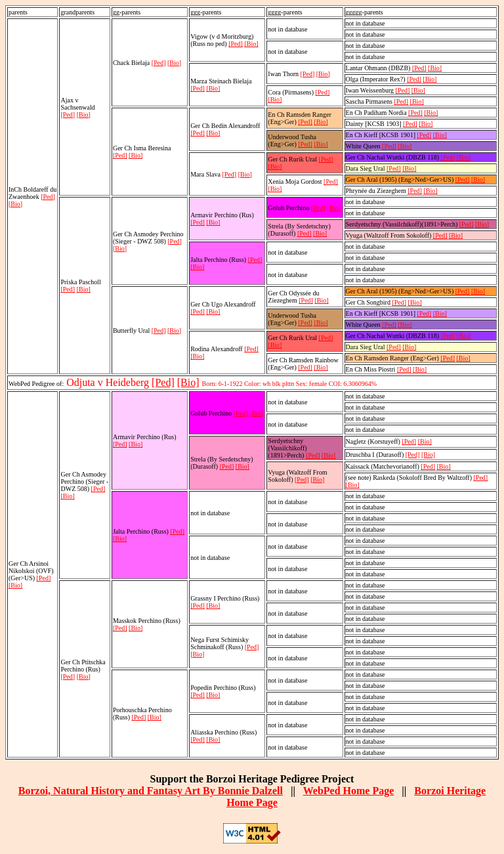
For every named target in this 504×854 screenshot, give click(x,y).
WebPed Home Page (349, 791)
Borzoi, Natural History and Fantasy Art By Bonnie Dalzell (151, 791)
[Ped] (48, 197)
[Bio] (15, 204)
